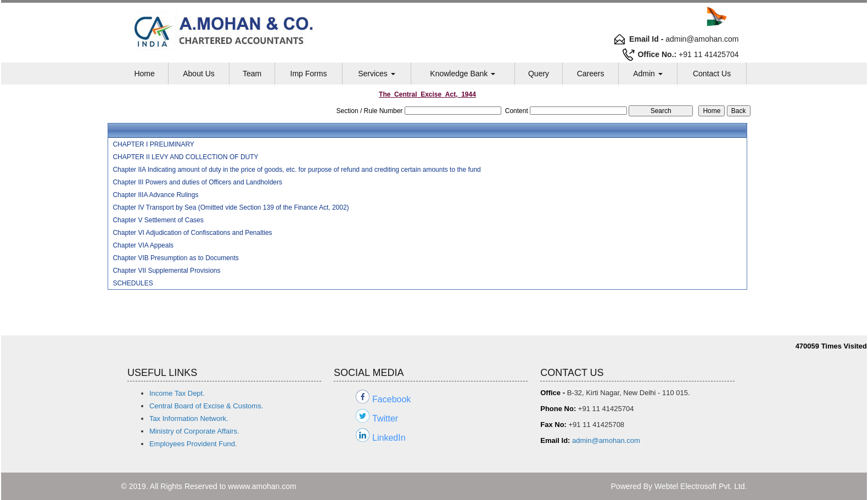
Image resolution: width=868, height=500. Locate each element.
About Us (199, 74)
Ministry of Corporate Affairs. (194, 431)
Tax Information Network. (189, 418)
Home (144, 74)
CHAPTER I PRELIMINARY (153, 144)
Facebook (391, 399)
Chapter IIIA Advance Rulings (155, 195)
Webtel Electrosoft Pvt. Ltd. (701, 486)
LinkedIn (389, 438)
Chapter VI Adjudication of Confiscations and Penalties (192, 233)
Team (252, 74)
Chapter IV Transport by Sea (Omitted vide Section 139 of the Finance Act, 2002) (231, 207)
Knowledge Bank (463, 74)
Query (539, 74)
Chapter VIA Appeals (143, 245)
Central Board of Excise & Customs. (206, 406)
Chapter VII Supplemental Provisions (166, 271)
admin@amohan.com (606, 440)
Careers (591, 74)
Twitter (385, 418)
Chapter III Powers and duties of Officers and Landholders (197, 182)
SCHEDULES (133, 283)
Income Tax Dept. (177, 393)
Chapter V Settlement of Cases (158, 220)
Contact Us (712, 74)
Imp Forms (309, 74)
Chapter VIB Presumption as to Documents (175, 258)
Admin (648, 74)
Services (377, 74)
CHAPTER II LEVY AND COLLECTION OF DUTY (185, 157)
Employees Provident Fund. (193, 444)
